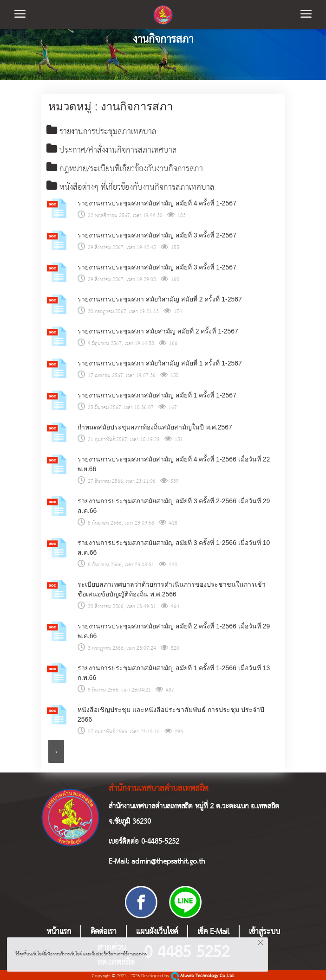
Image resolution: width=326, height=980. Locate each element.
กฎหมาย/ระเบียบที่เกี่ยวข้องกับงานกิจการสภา (125, 168)
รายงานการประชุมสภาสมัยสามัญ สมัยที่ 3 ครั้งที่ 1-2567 (157, 266)
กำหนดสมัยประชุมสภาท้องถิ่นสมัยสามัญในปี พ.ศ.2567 (155, 426)
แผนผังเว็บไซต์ (157, 931)
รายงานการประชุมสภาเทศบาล (101, 132)
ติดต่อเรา (104, 931)
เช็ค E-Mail (213, 931)
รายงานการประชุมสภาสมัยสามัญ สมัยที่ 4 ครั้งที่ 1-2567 (157, 202)
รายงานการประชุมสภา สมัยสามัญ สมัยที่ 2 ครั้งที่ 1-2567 (158, 330)
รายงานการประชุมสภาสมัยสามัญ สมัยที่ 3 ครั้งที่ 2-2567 (157, 234)
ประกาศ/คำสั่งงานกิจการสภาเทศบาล (112, 150)
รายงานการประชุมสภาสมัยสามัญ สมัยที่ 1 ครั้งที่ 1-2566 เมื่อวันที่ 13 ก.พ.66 (174, 671)
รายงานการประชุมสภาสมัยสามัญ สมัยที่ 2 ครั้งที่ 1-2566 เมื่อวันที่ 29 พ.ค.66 (174, 630)
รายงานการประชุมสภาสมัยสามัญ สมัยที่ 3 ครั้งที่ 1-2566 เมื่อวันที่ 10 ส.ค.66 (174, 546)
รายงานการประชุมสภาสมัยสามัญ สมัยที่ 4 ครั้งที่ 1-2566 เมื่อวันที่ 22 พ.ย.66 (174, 463)
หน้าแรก (59, 931)
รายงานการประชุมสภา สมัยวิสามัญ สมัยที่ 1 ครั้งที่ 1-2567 (160, 362)
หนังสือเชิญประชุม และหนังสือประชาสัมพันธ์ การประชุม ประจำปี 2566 (171, 713)
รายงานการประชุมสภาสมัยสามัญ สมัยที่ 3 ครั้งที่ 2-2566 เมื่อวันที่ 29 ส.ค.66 (174, 504)
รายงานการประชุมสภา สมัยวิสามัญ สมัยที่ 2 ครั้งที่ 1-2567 (160, 298)
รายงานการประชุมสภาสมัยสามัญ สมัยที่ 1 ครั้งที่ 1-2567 (157, 394)
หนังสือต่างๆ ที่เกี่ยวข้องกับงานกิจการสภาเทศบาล (130, 186)
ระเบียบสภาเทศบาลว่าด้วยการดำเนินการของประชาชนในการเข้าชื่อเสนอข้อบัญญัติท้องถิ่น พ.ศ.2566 (172, 588)
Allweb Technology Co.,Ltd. (203, 975)
